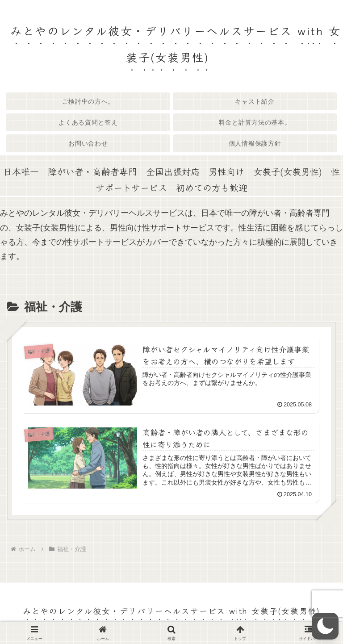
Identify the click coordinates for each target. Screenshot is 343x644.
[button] (325, 626)
